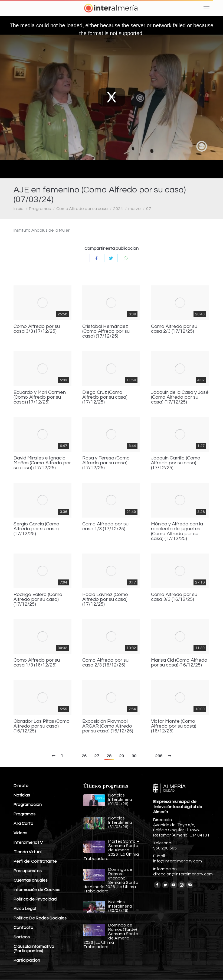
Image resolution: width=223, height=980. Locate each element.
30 (134, 756)
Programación (28, 805)
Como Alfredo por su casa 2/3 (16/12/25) (105, 663)
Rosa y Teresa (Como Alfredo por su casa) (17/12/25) (106, 463)
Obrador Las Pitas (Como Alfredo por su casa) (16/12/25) (42, 726)
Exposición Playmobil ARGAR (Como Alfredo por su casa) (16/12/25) (108, 726)
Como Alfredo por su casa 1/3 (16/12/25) (37, 663)
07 (149, 209)
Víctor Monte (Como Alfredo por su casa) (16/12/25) (174, 726)
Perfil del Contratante (35, 861)
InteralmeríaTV (28, 842)
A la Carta (23, 824)
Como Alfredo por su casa (82, 209)
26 (84, 756)
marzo (135, 209)
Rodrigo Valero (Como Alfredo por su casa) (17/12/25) (38, 599)
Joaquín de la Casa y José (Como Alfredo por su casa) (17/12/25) (180, 397)
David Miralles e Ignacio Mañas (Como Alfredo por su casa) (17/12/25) (42, 463)
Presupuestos (28, 871)
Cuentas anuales (31, 880)
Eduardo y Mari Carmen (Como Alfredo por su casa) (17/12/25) (40, 397)
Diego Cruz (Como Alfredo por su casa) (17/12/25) (105, 397)
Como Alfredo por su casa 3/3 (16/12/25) (174, 597)
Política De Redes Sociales (40, 918)
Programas (40, 209)
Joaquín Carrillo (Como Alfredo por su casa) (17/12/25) (176, 463)
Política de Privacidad (35, 899)
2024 (118, 209)
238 (159, 756)
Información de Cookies (37, 890)
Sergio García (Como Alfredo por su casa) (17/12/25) (37, 529)
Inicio (19, 209)
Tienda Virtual (27, 852)
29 (122, 756)
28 (109, 756)
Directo (21, 786)
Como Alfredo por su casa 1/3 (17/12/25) (105, 526)
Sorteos (22, 937)
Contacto (23, 928)
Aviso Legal (25, 909)
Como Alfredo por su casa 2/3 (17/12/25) (174, 329)
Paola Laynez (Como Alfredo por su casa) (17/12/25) (105, 599)
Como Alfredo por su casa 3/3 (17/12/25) (37, 329)
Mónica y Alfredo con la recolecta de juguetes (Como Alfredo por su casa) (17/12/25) (177, 531)
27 (97, 756)
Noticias (22, 795)
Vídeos (20, 833)
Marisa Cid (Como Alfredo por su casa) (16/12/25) (179, 663)
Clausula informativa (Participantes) (34, 949)
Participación (27, 960)
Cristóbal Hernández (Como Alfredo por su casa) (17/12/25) (106, 331)
